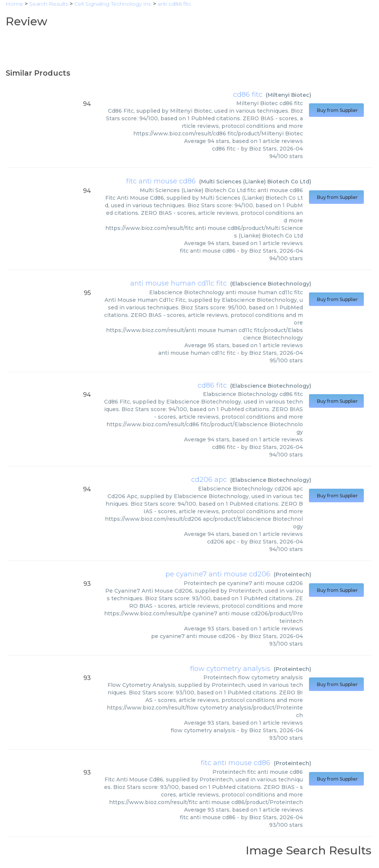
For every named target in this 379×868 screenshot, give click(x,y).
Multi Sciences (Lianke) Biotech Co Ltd (255, 182)
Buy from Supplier (336, 110)
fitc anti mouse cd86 (161, 181)
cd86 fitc (248, 95)
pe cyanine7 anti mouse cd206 (218, 574)
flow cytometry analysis (230, 669)
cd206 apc (209, 480)
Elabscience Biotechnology (271, 284)
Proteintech (292, 575)
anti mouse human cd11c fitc (179, 283)
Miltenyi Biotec (289, 95)
